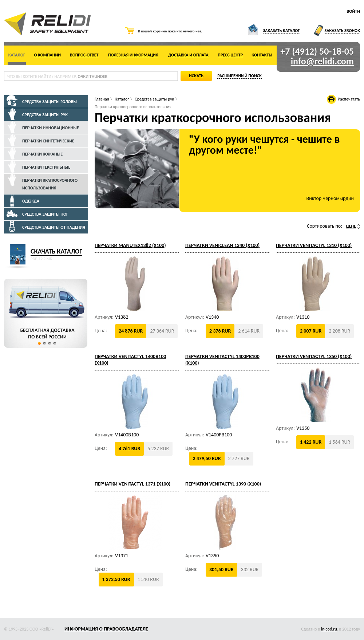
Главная (102, 99)
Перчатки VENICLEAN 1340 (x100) (222, 245)
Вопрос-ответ (84, 55)
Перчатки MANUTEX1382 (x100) (130, 245)
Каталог (17, 55)
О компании (47, 55)
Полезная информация (133, 55)
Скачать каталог (56, 251)
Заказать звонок (342, 31)
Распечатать (349, 99)
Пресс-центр (230, 55)
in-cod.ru (329, 629)
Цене (351, 226)
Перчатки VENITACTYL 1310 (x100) (314, 245)
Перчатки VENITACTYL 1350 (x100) (314, 356)
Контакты (262, 55)
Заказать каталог (282, 31)
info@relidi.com (322, 61)
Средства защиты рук (154, 99)
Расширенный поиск (240, 76)
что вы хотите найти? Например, (57, 76)
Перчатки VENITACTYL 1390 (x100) (223, 484)
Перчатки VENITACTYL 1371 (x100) (132, 484)
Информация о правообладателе (106, 629)
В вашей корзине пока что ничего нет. (170, 31)
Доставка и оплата (188, 55)
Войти (353, 11)
